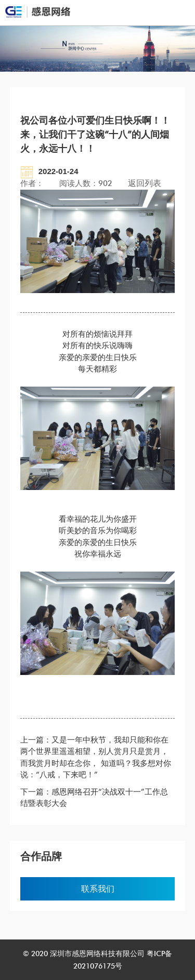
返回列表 (145, 183)
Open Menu (177, 13)
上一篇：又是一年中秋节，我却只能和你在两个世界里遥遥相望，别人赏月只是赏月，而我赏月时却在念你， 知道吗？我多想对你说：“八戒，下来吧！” (96, 758)
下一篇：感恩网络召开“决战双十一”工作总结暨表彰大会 (94, 798)
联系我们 (98, 889)
